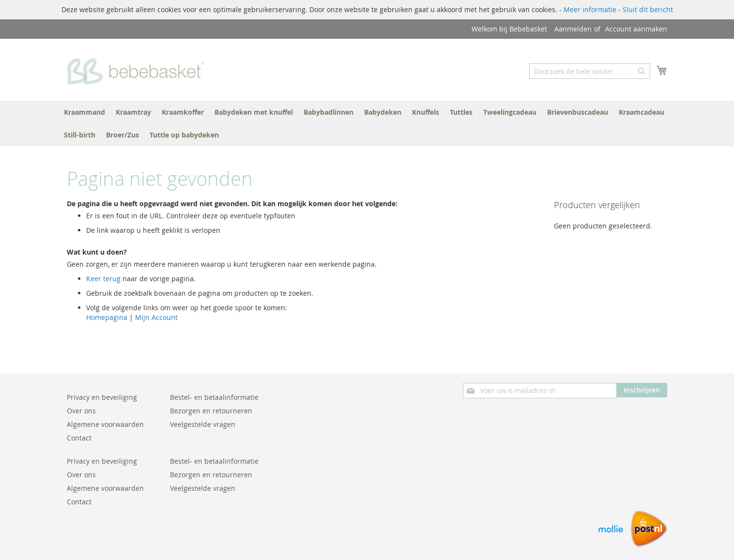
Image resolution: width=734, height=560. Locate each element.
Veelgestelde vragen (203, 424)
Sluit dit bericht (648, 9)
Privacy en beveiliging (102, 397)
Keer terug (103, 279)
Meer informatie (590, 9)
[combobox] (590, 71)
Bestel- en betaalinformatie (214, 397)
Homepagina (107, 317)
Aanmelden (573, 29)
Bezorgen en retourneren (211, 411)
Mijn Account (156, 317)
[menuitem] (84, 112)
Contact (79, 438)
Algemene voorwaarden (105, 424)
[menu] (367, 123)
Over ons (81, 411)
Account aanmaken (636, 29)
